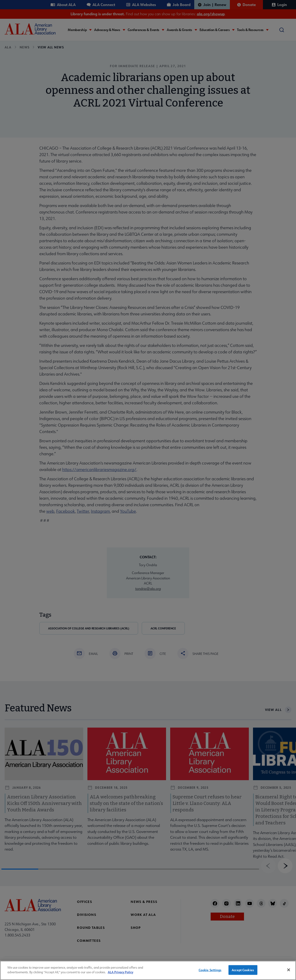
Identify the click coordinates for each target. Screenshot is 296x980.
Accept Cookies (243, 974)
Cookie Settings (210, 974)
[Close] (289, 974)
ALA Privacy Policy (120, 976)
